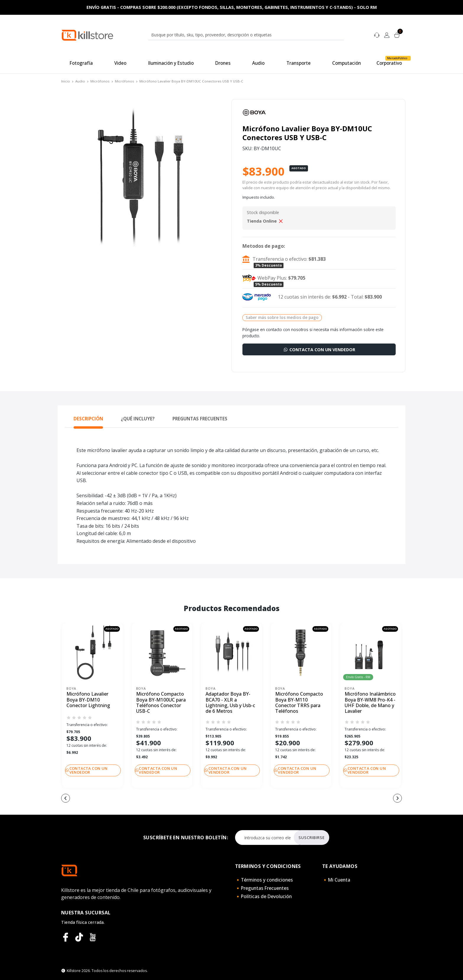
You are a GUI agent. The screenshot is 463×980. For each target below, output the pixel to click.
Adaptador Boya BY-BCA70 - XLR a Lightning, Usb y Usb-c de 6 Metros (230, 703)
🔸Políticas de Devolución (263, 896)
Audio (80, 81)
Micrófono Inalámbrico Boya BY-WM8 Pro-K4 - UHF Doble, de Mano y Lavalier (370, 703)
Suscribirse (312, 838)
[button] (196, 799)
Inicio (66, 81)
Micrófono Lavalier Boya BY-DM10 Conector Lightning (88, 700)
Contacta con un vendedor (319, 350)
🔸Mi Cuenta (336, 880)
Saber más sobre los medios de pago (282, 317)
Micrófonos (100, 81)
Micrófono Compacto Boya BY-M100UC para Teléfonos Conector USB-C (161, 703)
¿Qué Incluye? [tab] (138, 419)
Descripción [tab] (88, 419)
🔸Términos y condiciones (264, 880)
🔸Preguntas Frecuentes (262, 888)
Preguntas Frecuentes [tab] (200, 419)
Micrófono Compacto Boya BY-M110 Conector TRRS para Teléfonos (299, 703)
